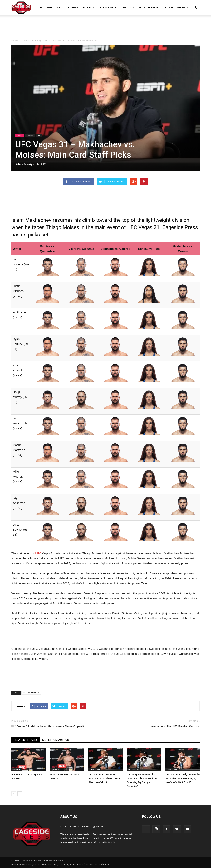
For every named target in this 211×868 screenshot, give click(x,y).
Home (15, 41)
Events (88, 8)
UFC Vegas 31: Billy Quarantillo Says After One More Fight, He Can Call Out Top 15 (183, 778)
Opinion (127, 8)
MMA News (95, 770)
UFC (40, 8)
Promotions (148, 8)
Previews (30, 136)
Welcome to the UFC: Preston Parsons (175, 726)
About (183, 8)
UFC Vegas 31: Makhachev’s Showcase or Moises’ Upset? (48, 726)
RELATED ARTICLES (26, 740)
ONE (50, 8)
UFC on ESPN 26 (31, 693)
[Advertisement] (105, 26)
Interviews (108, 8)
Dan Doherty (25, 164)
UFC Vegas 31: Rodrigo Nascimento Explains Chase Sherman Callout (104, 778)
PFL (59, 8)
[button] (195, 5)
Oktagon (72, 8)
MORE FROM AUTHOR (56, 740)
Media (168, 8)
